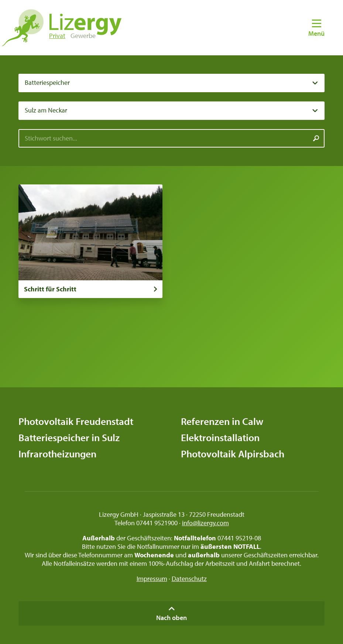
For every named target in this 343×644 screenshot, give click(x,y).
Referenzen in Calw (222, 421)
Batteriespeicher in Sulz (69, 437)
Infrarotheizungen (57, 454)
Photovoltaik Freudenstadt (76, 421)
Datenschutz (189, 579)
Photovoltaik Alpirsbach (233, 454)
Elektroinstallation (220, 437)
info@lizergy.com (205, 523)
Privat (57, 36)
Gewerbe (83, 36)
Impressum (152, 579)
